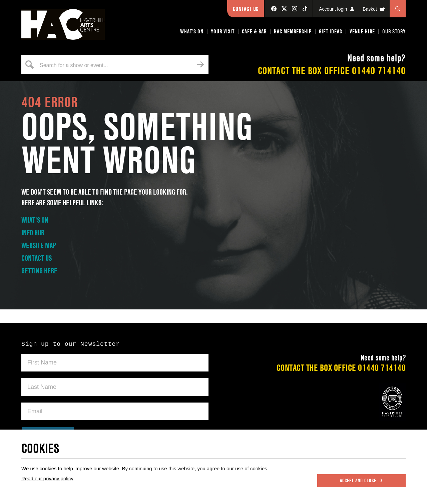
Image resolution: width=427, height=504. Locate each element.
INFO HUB (33, 233)
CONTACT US (37, 258)
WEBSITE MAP (39, 245)
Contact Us (246, 9)
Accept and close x (361, 481)
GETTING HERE (39, 271)
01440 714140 (379, 71)
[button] (192, 33)
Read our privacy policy (47, 478)
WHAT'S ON (35, 220)
